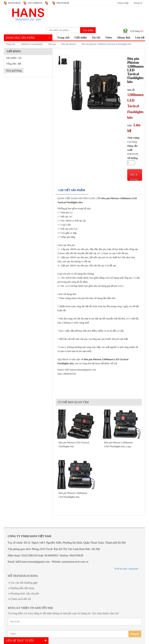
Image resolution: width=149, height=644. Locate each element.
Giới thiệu (81, 38)
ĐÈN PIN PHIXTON (69, 44)
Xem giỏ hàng (14, 71)
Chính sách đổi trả (21, 599)
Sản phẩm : (14, 58)
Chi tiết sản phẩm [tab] (72, 190)
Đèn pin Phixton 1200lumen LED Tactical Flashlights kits (106, 44)
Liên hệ (140, 38)
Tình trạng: (134, 138)
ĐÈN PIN (52, 44)
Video (109, 38)
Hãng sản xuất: (132, 148)
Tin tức (96, 38)
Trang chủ (63, 38)
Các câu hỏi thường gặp (24, 583)
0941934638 (14, 3)
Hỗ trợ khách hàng (23, 576)
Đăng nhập (123, 3)
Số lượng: (133, 158)
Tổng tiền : (13, 64)
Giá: (130, 125)
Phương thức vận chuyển (25, 594)
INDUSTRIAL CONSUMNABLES (32, 44)
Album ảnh (124, 38)
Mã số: (131, 90)
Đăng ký (138, 3)
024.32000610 (35, 3)
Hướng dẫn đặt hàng (22, 588)
